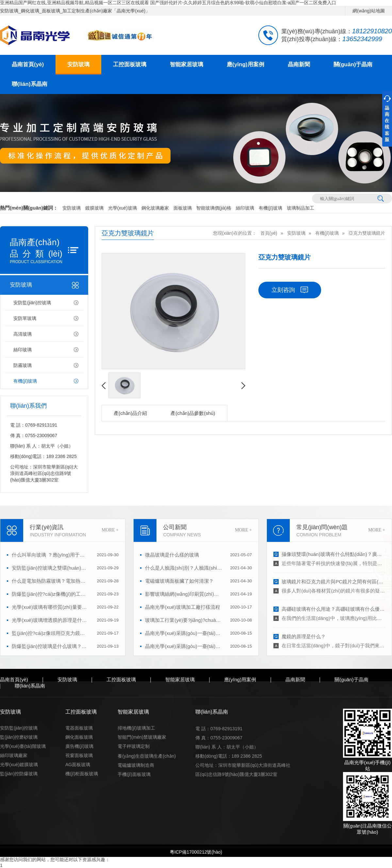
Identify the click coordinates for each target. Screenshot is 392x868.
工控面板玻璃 (130, 64)
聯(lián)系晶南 (30, 84)
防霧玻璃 (23, 365)
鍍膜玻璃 (94, 208)
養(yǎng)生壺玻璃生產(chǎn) (147, 756)
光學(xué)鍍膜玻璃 (19, 765)
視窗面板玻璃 (79, 755)
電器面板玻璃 (79, 728)
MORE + (110, 530)
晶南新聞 (299, 64)
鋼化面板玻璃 (79, 737)
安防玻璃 (78, 64)
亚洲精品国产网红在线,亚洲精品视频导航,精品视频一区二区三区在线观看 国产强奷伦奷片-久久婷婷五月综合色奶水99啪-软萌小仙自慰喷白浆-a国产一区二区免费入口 (168, 3)
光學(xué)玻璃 (122, 208)
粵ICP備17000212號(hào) (196, 852)
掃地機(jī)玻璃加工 (136, 728)
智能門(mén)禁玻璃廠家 (142, 737)
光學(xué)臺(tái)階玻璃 (23, 746)
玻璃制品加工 (301, 208)
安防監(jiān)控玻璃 (32, 303)
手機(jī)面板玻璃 (134, 774)
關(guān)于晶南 (353, 64)
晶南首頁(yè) (28, 64)
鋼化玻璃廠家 (155, 208)
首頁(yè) (269, 233)
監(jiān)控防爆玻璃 (19, 774)
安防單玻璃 (25, 318)
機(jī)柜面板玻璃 (82, 774)
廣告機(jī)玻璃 (79, 746)
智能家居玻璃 (187, 64)
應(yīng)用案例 (245, 64)
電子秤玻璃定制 (134, 746)
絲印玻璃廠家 (14, 755)
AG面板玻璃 (78, 765)
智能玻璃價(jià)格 (214, 208)
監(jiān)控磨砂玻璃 (19, 737)
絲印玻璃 (245, 208)
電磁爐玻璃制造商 (136, 765)
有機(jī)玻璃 (270, 208)
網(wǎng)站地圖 (369, 11)
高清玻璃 (23, 334)
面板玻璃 (183, 208)
